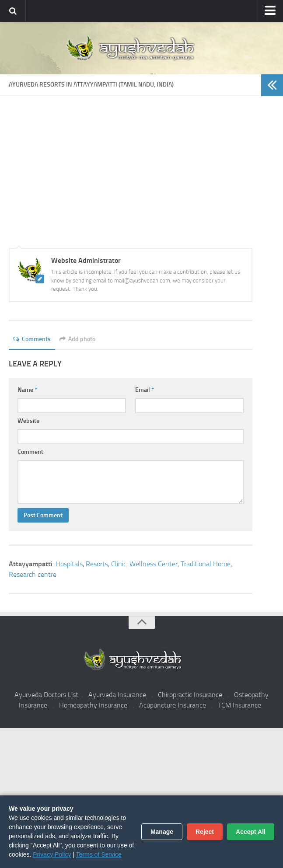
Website (28, 421)
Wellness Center (154, 564)
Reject (205, 832)
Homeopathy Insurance (93, 705)
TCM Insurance (239, 705)
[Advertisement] (131, 187)
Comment (30, 452)
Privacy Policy (52, 854)
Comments (32, 339)
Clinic (119, 564)
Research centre (33, 574)
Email (145, 390)
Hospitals (69, 564)
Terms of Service (99, 854)
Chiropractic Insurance (190, 695)
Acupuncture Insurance (173, 705)
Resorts (97, 564)
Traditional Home (206, 564)
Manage (162, 832)
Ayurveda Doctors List (46, 695)
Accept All (251, 832)
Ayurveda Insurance (117, 695)
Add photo (77, 339)
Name (27, 390)
